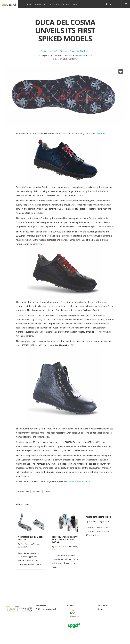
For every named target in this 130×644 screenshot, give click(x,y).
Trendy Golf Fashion (79, 51)
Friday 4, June (103, 521)
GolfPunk (100, 134)
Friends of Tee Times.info (59, 4)
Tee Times (61, 51)
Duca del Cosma (23, 491)
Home (30, 4)
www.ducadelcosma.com (80, 481)
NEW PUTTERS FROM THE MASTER (30, 538)
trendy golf (48, 491)
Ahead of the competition (98, 517)
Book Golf (41, 4)
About (76, 4)
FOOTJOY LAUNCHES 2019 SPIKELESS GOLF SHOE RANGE (65, 539)
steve (91, 521)
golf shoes (36, 491)
